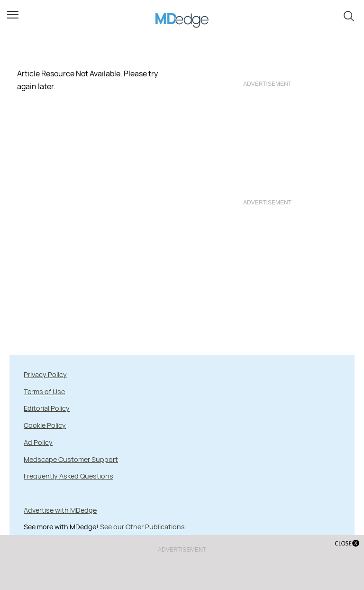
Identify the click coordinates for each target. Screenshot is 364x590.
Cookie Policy (45, 425)
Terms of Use (44, 392)
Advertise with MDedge (60, 510)
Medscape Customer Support (71, 459)
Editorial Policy (47, 408)
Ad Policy (38, 442)
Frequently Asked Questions (68, 476)
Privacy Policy (45, 374)
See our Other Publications (142, 527)
